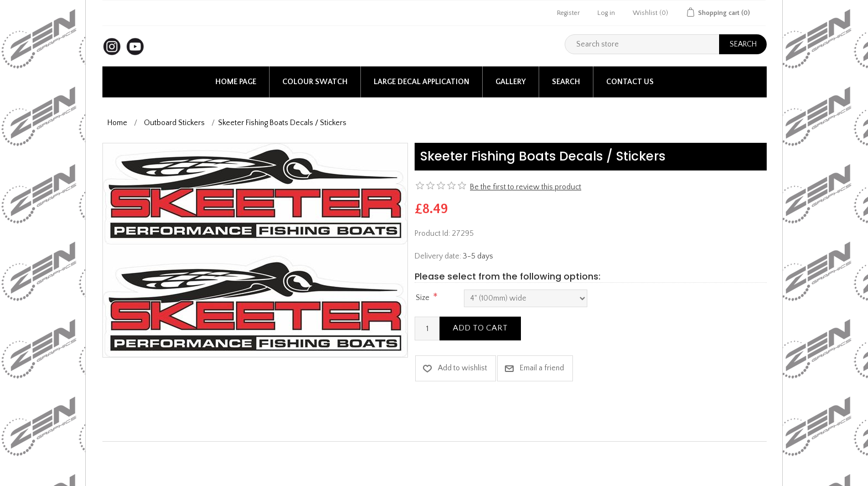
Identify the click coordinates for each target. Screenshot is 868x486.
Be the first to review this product (526, 187)
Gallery (511, 82)
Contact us (630, 82)
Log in (606, 13)
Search (566, 82)
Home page (236, 82)
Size (423, 298)
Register (568, 13)
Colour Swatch (315, 82)
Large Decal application (422, 82)
